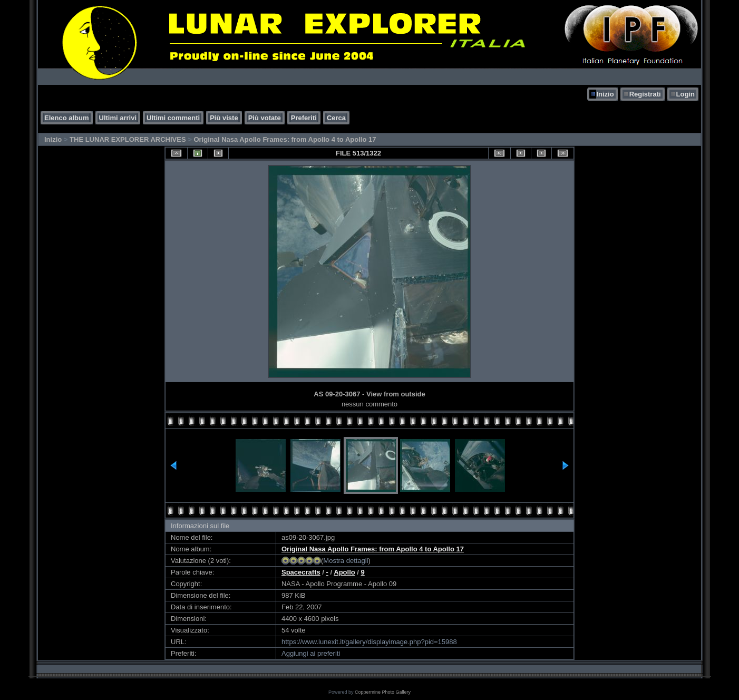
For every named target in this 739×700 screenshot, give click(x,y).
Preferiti (304, 118)
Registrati (645, 94)
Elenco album (67, 118)
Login (685, 94)
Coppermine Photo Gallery (383, 692)
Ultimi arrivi (118, 118)
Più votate (265, 118)
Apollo (344, 572)
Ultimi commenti (173, 118)
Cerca (336, 118)
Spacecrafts (301, 572)
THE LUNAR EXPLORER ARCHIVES (128, 139)
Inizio (605, 94)
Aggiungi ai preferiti (311, 653)
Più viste (224, 118)
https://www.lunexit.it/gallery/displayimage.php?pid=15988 (369, 642)
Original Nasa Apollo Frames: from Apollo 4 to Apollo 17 (285, 139)
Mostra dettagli (346, 561)
